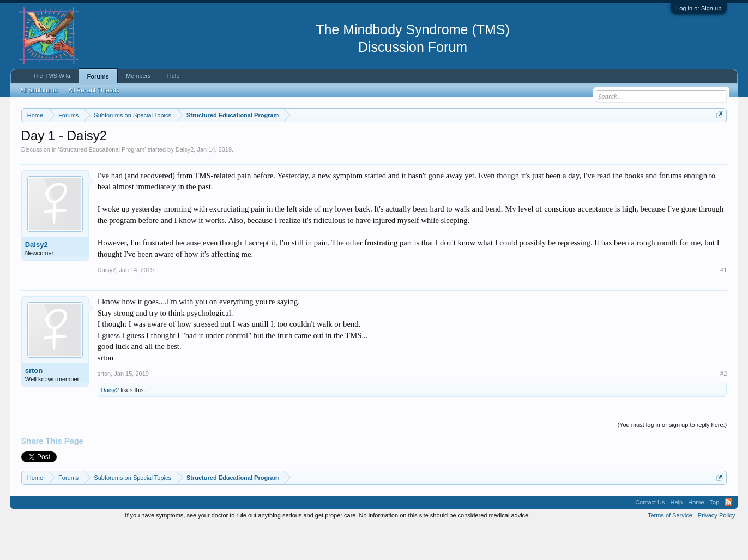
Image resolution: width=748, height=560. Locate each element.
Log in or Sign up (699, 8)
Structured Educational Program (102, 182)
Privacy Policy (716, 548)
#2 (723, 406)
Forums (98, 76)
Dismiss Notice (718, 140)
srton (34, 403)
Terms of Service (670, 548)
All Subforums (39, 90)
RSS (728, 535)
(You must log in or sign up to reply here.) (672, 458)
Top (715, 535)
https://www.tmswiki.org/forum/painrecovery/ (520, 141)
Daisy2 (185, 182)
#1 (723, 303)
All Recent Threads (93, 90)
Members (138, 76)
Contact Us (650, 535)
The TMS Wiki (52, 76)
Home (696, 535)
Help (174, 76)
